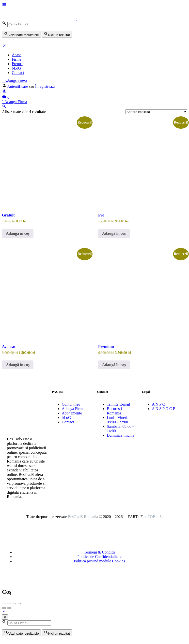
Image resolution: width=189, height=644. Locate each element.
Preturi (17, 64)
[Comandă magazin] (156, 112)
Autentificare (18, 86)
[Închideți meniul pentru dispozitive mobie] (4, 46)
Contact (18, 73)
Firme (16, 59)
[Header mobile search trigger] (4, 107)
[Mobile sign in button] (4, 92)
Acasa (17, 55)
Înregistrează (45, 86)
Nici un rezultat (57, 34)
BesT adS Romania (83, 517)
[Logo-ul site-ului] (39, 19)
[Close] (5, 617)
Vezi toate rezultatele (21, 34)
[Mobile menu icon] (94, 5)
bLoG (16, 68)
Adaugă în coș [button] (18, 233)
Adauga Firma (15, 81)
